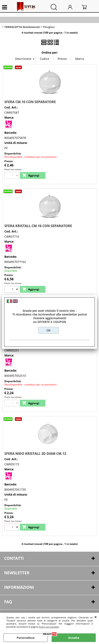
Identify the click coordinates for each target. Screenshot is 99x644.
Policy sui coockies (49, 627)
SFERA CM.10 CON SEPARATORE (30, 102)
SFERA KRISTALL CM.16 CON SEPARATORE (38, 226)
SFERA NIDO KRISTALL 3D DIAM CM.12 (35, 454)
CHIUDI (96, 617)
